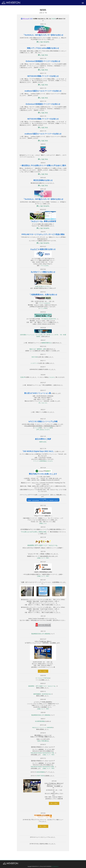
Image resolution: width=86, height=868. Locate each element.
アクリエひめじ (45, 266)
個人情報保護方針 (55, 866)
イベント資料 (49, 428)
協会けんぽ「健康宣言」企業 (37, 349)
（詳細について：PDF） (43, 558)
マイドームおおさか (45, 303)
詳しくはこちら (43, 55)
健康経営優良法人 (47, 343)
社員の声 (23, 377)
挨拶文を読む (43, 442)
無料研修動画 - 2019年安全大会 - (42, 694)
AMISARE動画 (40, 772)
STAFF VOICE (40, 776)
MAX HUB (34, 357)
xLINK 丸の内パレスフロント (43, 286)
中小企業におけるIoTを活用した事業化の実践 (34, 532)
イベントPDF (43, 308)
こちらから (53, 19)
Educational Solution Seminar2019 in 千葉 (42, 753)
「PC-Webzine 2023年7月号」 (49, 319)
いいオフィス (34, 363)
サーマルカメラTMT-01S (42, 678)
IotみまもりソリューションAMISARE (42, 728)
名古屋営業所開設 (40, 721)
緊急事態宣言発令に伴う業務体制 (41, 634)
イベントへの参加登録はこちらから (43, 461)
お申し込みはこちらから (43, 430)
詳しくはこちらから (43, 42)
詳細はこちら (43, 523)
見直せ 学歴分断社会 (43, 741)
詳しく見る (43, 671)
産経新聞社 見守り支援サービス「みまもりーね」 (43, 545)
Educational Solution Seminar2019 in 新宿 (42, 767)
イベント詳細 (37, 428)
